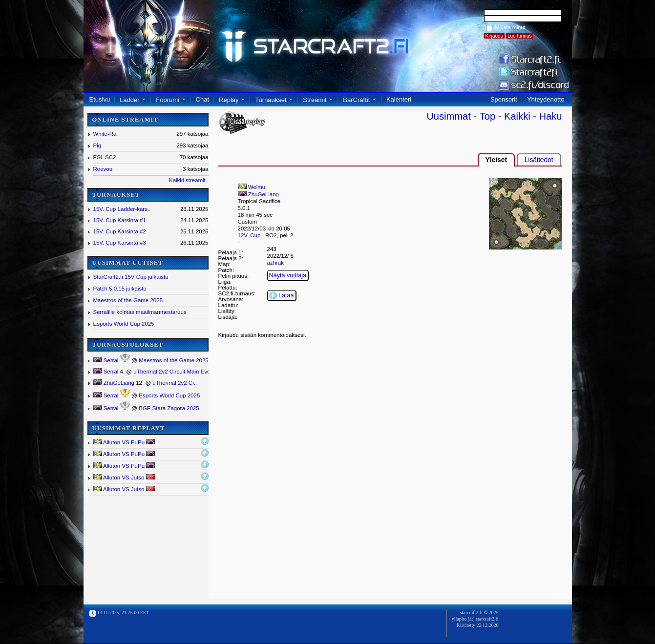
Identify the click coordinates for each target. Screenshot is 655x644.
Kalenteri (399, 99)
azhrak (276, 263)
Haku (551, 116)
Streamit (315, 100)
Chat (202, 99)
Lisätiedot (539, 160)
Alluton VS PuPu (124, 442)
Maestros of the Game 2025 (128, 300)
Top (487, 116)
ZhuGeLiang (114, 383)
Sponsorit (504, 99)
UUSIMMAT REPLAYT (129, 428)
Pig (97, 145)
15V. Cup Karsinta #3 (120, 243)
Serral (106, 360)
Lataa (282, 295)
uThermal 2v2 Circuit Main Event (174, 372)
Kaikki (517, 116)
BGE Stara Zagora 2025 (169, 408)
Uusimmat (449, 116)
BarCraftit (356, 100)
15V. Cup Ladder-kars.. (122, 209)
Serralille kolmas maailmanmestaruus (140, 312)
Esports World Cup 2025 (124, 324)
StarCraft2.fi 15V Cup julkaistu (131, 277)
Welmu (252, 187)
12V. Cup (249, 235)
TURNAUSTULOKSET (128, 345)
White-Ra (105, 134)
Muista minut (510, 27)
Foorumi (168, 100)
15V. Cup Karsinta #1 (120, 220)
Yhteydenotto (546, 99)
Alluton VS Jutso (124, 477)
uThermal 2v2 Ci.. (175, 383)
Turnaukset (271, 100)
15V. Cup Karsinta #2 (120, 231)
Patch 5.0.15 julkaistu (120, 289)
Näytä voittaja (288, 275)
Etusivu (100, 99)
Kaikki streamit (187, 180)
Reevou (103, 169)
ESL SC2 (105, 157)
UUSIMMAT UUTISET (128, 263)
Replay (229, 100)
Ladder (129, 100)
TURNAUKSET (116, 195)
